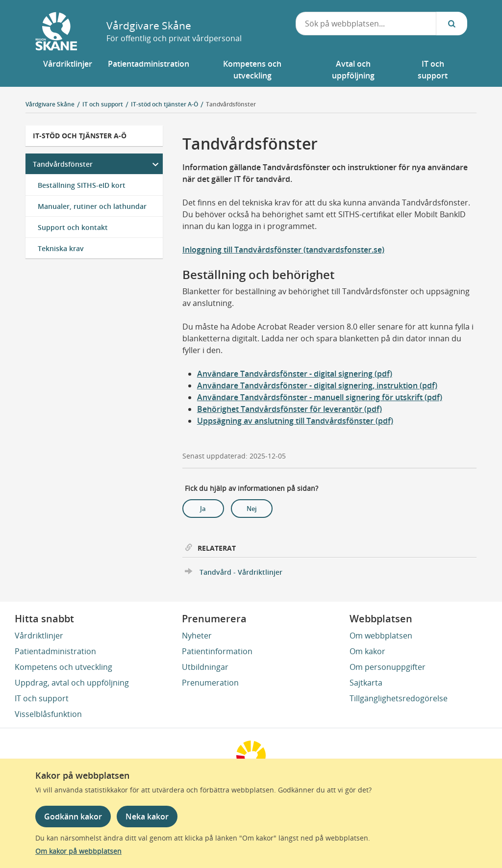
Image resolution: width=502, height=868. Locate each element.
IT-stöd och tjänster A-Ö (80, 136)
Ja (203, 509)
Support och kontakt (73, 227)
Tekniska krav (61, 248)
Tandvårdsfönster (231, 104)
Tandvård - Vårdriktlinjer (241, 572)
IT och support (42, 698)
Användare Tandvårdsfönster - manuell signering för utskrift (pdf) (320, 397)
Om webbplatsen (381, 636)
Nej (252, 509)
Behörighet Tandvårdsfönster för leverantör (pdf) (289, 409)
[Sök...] (452, 24)
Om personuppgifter (388, 667)
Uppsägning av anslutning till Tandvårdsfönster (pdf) (295, 421)
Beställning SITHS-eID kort (82, 185)
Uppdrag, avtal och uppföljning (72, 683)
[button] (68, 70)
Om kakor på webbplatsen (78, 851)
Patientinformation (217, 651)
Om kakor (367, 651)
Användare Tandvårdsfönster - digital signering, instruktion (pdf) (317, 385)
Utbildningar (205, 667)
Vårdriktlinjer (39, 636)
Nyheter (197, 636)
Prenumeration (210, 683)
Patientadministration (55, 651)
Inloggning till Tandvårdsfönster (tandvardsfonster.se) (283, 250)
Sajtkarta (366, 683)
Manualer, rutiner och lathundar (92, 206)
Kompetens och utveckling (63, 667)
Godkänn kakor (73, 817)
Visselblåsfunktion (48, 714)
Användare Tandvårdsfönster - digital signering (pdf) (295, 374)
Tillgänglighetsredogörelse (399, 698)
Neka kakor (147, 817)
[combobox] (366, 24)
